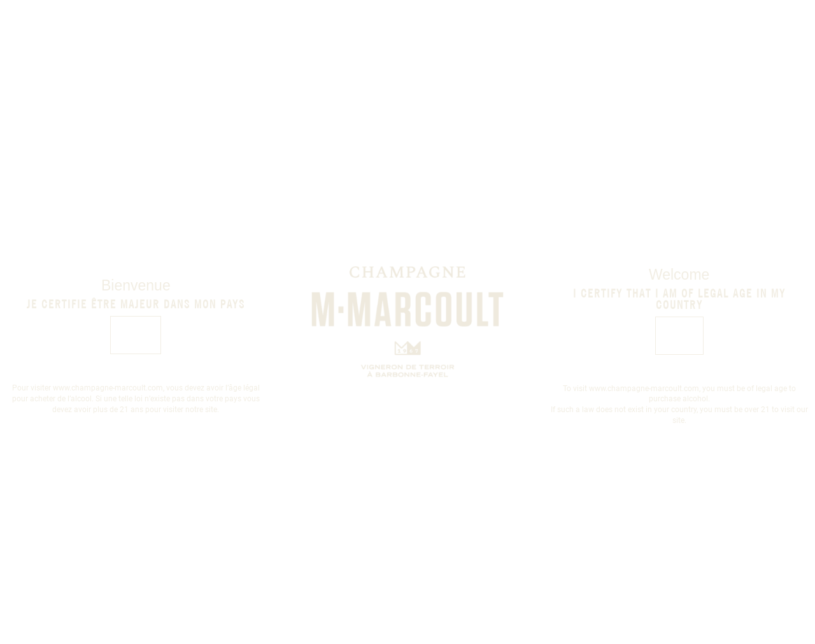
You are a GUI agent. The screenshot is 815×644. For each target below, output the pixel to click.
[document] (407, 322)
